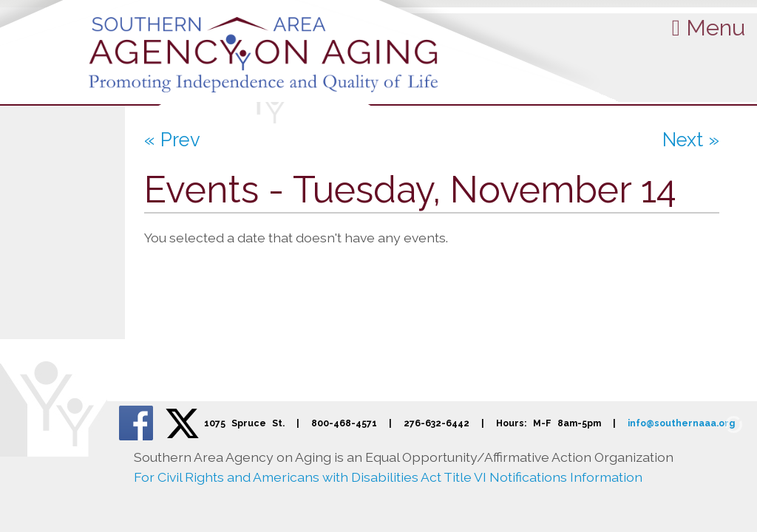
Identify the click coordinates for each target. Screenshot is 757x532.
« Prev (172, 140)
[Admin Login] (716, 423)
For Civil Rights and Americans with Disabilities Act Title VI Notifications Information (388, 477)
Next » (691, 140)
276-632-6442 (437, 423)
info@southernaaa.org (681, 423)
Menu (709, 27)
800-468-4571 (344, 423)
